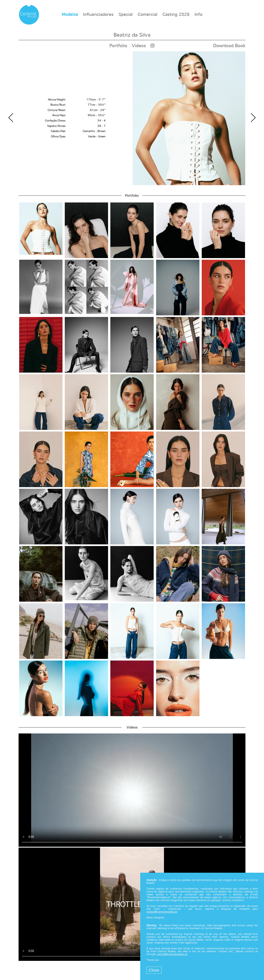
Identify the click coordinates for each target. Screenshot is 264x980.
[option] (132, 118)
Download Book (229, 46)
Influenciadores (98, 15)
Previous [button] (11, 118)
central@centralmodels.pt (162, 912)
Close (154, 970)
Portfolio (118, 46)
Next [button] (253, 118)
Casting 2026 (176, 15)
